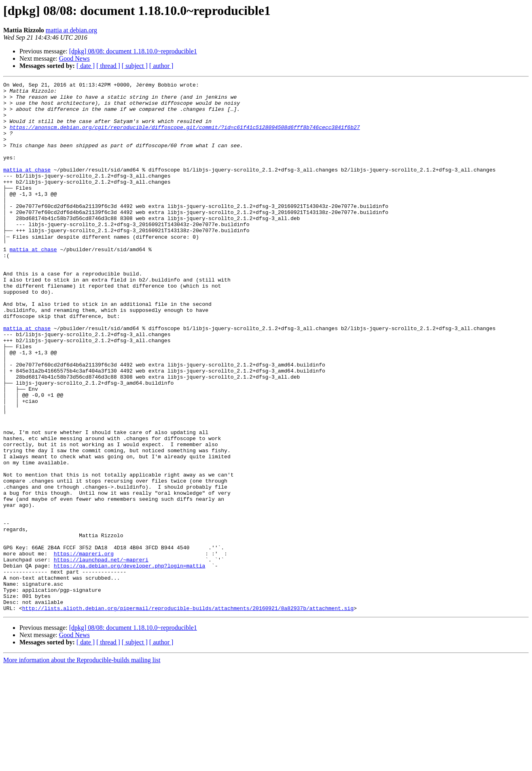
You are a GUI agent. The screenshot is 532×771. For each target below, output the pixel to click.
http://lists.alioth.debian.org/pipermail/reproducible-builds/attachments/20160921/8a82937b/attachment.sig (188, 712)
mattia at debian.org (71, 30)
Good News (74, 58)
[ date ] (86, 66)
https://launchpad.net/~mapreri (101, 654)
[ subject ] (135, 66)
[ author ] (161, 66)
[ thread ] (108, 66)
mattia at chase (27, 188)
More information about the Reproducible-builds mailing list (82, 764)
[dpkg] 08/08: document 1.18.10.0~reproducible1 (133, 51)
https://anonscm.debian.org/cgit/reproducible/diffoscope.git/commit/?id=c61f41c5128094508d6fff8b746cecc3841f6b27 (185, 137)
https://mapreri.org (84, 646)
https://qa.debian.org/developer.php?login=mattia (129, 661)
